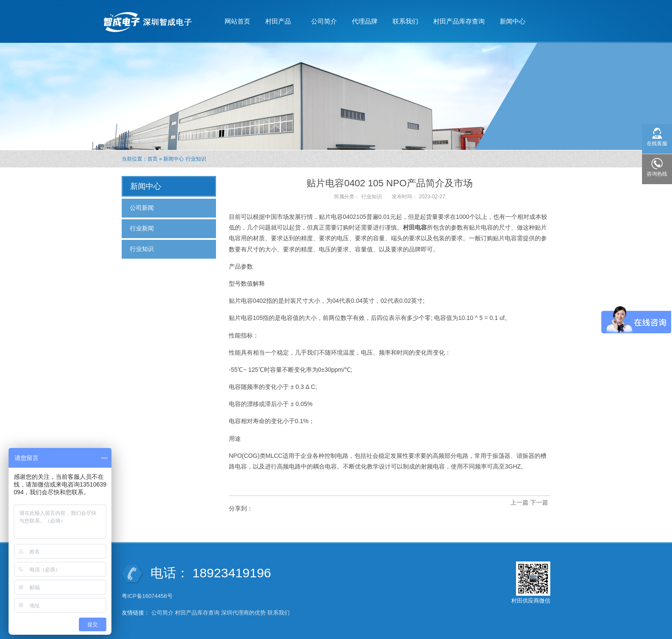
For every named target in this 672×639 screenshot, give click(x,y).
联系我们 (405, 21)
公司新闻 (142, 208)
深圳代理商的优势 (243, 613)
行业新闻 (142, 228)
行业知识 (196, 159)
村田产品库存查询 (459, 21)
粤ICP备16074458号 (148, 596)
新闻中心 (513, 18)
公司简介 (324, 21)
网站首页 (237, 21)
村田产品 (278, 18)
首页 (153, 159)
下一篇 (539, 502)
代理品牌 (365, 21)
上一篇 (519, 502)
